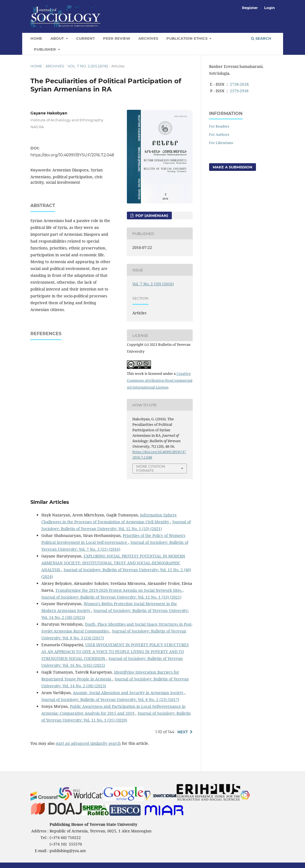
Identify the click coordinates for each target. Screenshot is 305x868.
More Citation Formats (151, 468)
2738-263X (239, 84)
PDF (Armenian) (151, 215)
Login (270, 8)
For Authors (219, 134)
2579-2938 (239, 91)
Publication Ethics (187, 38)
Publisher (45, 49)
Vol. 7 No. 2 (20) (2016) (88, 66)
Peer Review (117, 38)
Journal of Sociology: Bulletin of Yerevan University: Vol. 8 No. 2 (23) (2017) (110, 699)
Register (250, 8)
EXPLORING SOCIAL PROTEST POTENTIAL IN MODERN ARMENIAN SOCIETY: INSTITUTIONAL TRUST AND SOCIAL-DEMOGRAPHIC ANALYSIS (113, 563)
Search (261, 38)
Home (36, 38)
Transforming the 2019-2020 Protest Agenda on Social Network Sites (119, 590)
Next (183, 732)
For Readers (219, 126)
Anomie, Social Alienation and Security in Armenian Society (129, 693)
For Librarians (221, 143)
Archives (148, 38)
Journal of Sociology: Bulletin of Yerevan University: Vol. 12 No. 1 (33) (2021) (111, 597)
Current (85, 38)
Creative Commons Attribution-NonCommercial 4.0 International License (160, 380)
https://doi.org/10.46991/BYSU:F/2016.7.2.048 (72, 155)
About (58, 38)
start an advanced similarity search (88, 743)
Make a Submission (233, 167)
